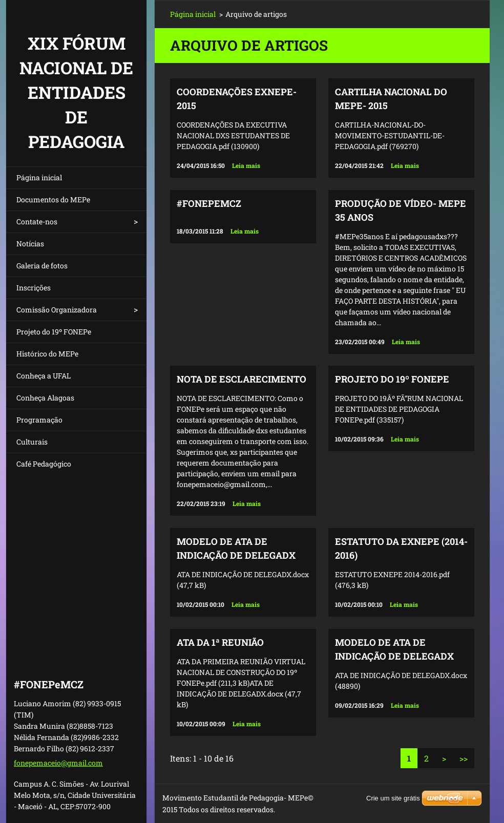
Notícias (30, 244)
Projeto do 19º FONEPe (54, 332)
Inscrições (34, 288)
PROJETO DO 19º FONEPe (392, 379)
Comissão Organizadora (57, 310)
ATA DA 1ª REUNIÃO (220, 642)
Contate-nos (37, 221)
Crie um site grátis (393, 798)
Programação (39, 420)
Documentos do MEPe (53, 199)
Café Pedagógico (44, 464)
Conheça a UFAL (44, 376)
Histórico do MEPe (47, 354)
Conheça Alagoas (45, 398)
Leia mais (246, 165)
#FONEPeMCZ (209, 203)
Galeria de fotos (42, 266)
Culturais (32, 442)
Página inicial (39, 177)
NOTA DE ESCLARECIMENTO (241, 379)
